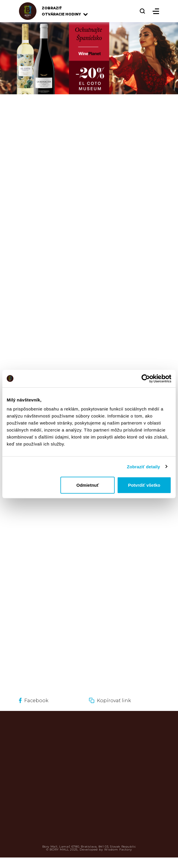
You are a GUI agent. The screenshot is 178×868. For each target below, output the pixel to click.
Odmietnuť (88, 485)
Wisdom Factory (118, 849)
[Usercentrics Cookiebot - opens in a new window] (146, 378)
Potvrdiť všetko (144, 485)
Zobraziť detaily (144, 466)
